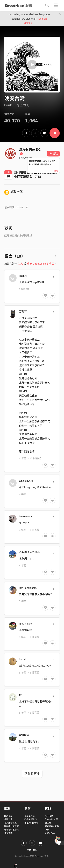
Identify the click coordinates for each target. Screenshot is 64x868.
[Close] (60, 14)
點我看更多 (32, 774)
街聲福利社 (30, 816)
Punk (8, 105)
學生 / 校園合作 (31, 823)
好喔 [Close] (56, 171)
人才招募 (49, 816)
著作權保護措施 (11, 830)
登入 (20, 264)
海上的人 (23, 105)
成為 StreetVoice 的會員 (41, 264)
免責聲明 (8, 833)
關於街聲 (8, 816)
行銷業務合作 (31, 819)
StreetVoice (18, 5)
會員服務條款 (10, 823)
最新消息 (8, 819)
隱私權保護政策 (11, 826)
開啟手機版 (32, 850)
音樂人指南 (50, 833)
